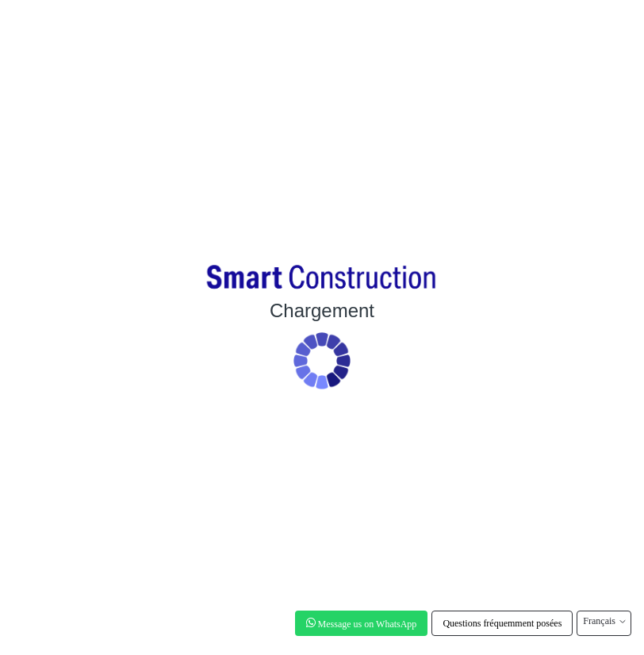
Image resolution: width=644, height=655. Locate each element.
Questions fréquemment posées (502, 623)
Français (604, 621)
